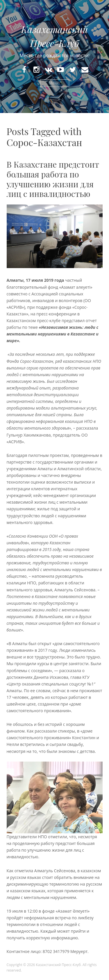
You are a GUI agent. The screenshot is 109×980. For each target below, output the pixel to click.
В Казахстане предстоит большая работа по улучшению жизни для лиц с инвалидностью (53, 179)
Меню (55, 83)
